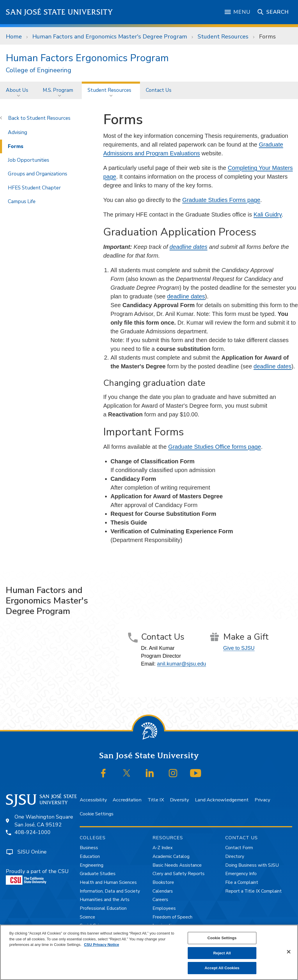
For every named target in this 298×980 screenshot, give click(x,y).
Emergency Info (241, 874)
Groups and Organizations (38, 174)
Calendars (163, 891)
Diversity (179, 800)
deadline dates (189, 247)
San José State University (60, 12)
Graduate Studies (98, 874)
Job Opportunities (29, 160)
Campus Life (22, 201)
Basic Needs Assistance (177, 865)
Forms (267, 37)
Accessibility (93, 800)
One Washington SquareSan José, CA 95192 (44, 821)
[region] (149, 952)
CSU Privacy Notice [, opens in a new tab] (101, 945)
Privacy (262, 800)
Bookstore (163, 882)
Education (90, 856)
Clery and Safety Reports (179, 874)
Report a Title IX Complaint (253, 891)
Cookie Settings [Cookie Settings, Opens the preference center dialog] (222, 938)
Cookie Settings (97, 814)
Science (87, 917)
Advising (17, 132)
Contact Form (239, 848)
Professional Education (103, 908)
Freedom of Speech (172, 917)
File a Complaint (242, 882)
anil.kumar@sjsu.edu (182, 664)
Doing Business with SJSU (252, 865)
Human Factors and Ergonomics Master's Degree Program (110, 37)
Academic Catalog (171, 856)
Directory (235, 856)
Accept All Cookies (222, 968)
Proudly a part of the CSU (37, 876)
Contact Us (159, 90)
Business (89, 848)
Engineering (92, 865)
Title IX (156, 800)
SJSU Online (32, 852)
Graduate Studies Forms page (221, 200)
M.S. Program (58, 90)
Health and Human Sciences (108, 882)
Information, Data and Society (110, 891)
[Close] (289, 952)
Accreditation (127, 800)
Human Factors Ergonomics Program (87, 58)
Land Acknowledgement (222, 800)
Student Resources (223, 37)
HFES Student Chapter (34, 188)
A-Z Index (163, 848)
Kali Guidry (267, 214)
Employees (164, 908)
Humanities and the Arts (105, 900)
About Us (17, 90)
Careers (160, 900)
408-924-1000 (33, 832)
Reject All (222, 953)
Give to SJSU (239, 648)
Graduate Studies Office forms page (215, 447)
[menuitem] (18, 90)
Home (14, 37)
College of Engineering (39, 70)
